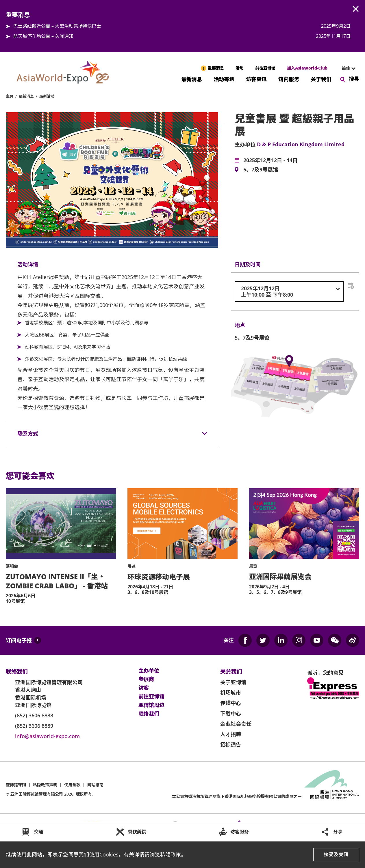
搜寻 (354, 79)
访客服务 (240, 832)
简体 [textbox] (346, 68)
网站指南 (95, 785)
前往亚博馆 (265, 68)
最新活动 (47, 96)
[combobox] (346, 68)
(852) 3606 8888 (34, 715)
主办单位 (149, 671)
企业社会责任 (236, 724)
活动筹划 (224, 79)
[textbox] (289, 292)
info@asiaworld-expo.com (47, 736)
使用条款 (72, 785)
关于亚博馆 (233, 682)
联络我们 (149, 714)
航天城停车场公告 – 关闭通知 (43, 36)
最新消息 (192, 79)
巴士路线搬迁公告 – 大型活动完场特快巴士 (57, 26)
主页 (10, 96)
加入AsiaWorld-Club (307, 68)
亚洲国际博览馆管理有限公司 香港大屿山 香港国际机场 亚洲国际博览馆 (49, 694)
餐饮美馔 (137, 832)
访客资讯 (256, 79)
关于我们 (321, 79)
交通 (39, 832)
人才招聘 (231, 734)
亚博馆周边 (151, 705)
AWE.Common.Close (356, 9)
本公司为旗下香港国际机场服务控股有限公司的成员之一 (237, 796)
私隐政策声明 (45, 785)
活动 (240, 68)
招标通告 (231, 744)
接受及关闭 (336, 854)
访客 (144, 688)
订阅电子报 (19, 640)
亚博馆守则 (16, 785)
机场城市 (231, 693)
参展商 (146, 679)
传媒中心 (231, 703)
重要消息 (216, 68)
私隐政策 (171, 854)
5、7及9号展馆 (261, 170)
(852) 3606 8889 (34, 726)
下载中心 (231, 713)
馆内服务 (289, 79)
